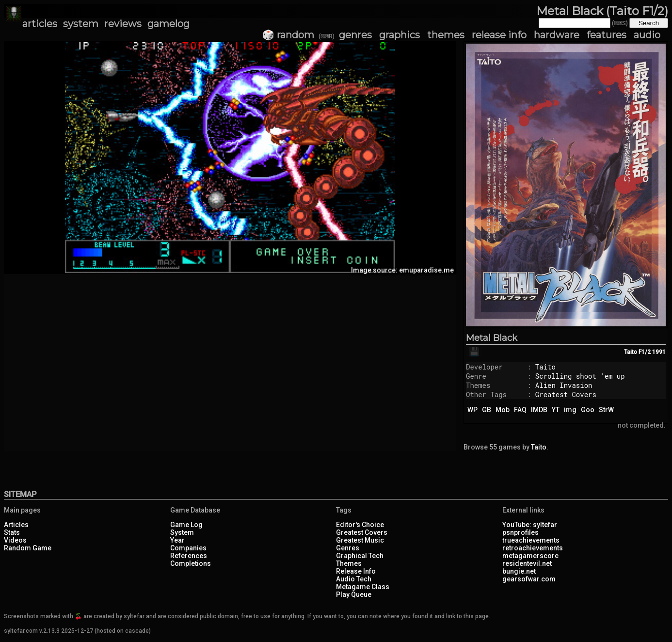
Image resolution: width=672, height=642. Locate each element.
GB (487, 410)
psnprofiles (520, 532)
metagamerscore (530, 556)
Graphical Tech (360, 556)
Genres (348, 548)
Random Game (28, 548)
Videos (15, 540)
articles (40, 24)
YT (556, 410)
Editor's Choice (360, 525)
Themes (349, 563)
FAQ (520, 410)
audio (647, 35)
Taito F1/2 (637, 352)
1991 (659, 352)
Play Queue (354, 594)
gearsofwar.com (529, 579)
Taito (545, 367)
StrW (606, 410)
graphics (400, 35)
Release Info (356, 571)
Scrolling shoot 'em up (580, 376)
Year (177, 540)
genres (355, 35)
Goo (588, 410)
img (570, 410)
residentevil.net (527, 563)
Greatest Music (360, 540)
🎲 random (288, 35)
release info (499, 35)
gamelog (168, 24)
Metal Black (492, 338)
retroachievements (533, 548)
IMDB (539, 410)
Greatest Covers (566, 394)
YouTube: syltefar (530, 525)
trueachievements (531, 540)
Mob (503, 410)
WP (472, 410)
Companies (188, 548)
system (81, 24)
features (607, 35)
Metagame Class (363, 587)
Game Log (186, 525)
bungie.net (519, 571)
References (189, 556)
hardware (557, 35)
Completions (191, 563)
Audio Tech (354, 579)
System (182, 532)
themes (446, 35)
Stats (12, 532)
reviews (123, 24)
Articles (16, 525)
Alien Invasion (564, 385)
